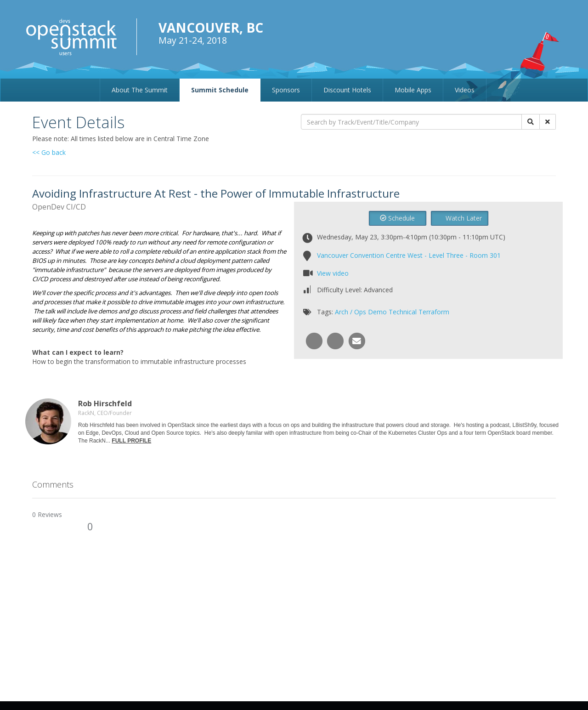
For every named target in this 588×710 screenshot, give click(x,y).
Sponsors (286, 90)
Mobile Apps (413, 90)
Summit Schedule (220, 90)
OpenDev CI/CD (59, 207)
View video (333, 273)
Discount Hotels (347, 90)
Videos (465, 90)
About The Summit (140, 90)
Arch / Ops (351, 312)
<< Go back (49, 152)
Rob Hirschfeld (105, 403)
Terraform (434, 312)
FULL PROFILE (131, 441)
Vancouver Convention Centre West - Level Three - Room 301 (409, 255)
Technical (403, 312)
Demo (377, 312)
